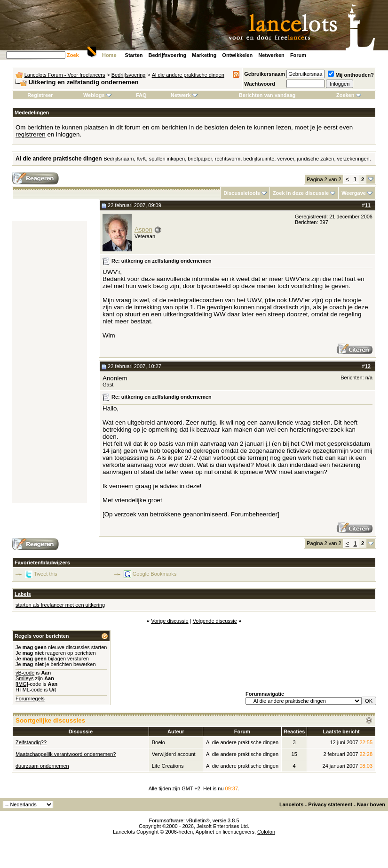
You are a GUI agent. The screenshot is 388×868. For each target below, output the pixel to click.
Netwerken (271, 55)
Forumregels (30, 699)
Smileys (25, 678)
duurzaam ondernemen (42, 766)
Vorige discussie (170, 621)
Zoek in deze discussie (301, 193)
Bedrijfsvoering (168, 55)
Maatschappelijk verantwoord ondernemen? (66, 754)
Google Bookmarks (155, 573)
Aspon (143, 229)
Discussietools (242, 193)
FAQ (141, 95)
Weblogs (97, 95)
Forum (298, 55)
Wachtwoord (260, 84)
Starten (134, 55)
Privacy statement (330, 804)
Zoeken (349, 95)
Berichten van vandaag (267, 95)
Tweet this (46, 573)
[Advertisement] (49, 362)
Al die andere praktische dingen (188, 75)
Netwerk (184, 95)
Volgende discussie (215, 621)
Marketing (204, 55)
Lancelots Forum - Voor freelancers (65, 75)
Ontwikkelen (237, 55)
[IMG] (22, 684)
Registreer (40, 95)
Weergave (354, 193)
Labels (23, 594)
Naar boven (371, 804)
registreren (31, 134)
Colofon (266, 832)
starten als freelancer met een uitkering (60, 605)
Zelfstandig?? (31, 742)
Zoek (73, 55)
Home (109, 55)
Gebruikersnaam (265, 74)
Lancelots (291, 804)
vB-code (25, 673)
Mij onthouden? (351, 75)
